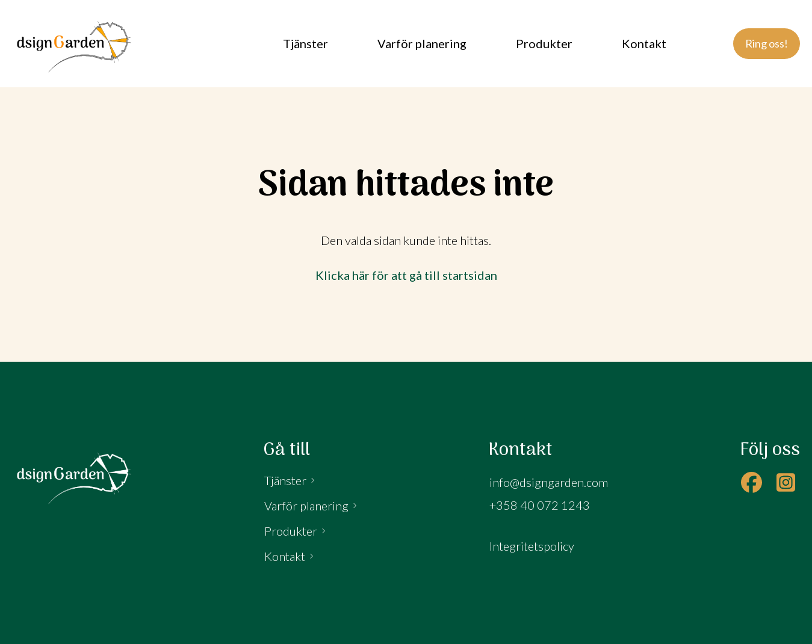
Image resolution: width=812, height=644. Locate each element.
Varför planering (306, 506)
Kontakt (285, 556)
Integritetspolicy (532, 546)
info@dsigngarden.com (549, 482)
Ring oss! (767, 43)
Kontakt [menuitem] (644, 43)
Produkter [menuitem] (544, 43)
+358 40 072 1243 (540, 505)
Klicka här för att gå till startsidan (406, 275)
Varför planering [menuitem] (422, 43)
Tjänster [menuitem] (305, 43)
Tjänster (285, 480)
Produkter (291, 531)
